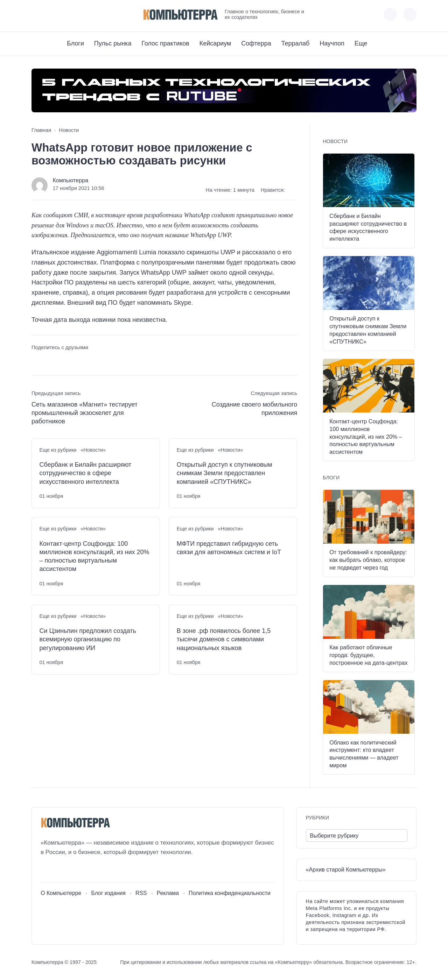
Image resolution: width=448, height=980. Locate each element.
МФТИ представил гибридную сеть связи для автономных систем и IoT (229, 548)
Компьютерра (70, 180)
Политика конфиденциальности (230, 893)
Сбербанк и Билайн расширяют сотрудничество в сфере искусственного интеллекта (86, 473)
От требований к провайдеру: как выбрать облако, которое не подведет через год (368, 560)
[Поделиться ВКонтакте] (37, 361)
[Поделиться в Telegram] (50, 361)
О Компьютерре (61, 893)
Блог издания (108, 893)
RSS (141, 893)
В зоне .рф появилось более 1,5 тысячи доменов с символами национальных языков (224, 639)
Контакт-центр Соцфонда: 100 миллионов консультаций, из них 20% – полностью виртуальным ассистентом (94, 556)
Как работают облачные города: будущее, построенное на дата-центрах (368, 655)
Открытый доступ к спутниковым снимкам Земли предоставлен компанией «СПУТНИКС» (225, 473)
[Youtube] (50, 15)
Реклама (168, 893)
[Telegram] (62, 15)
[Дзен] (75, 15)
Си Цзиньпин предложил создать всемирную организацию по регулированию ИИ (88, 639)
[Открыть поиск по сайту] (410, 14)
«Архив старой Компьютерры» (346, 869)
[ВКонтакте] (37, 15)
